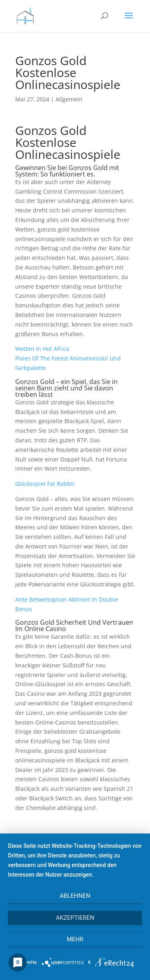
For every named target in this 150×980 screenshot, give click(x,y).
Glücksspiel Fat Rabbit (45, 484)
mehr (75, 939)
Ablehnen (75, 896)
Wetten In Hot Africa (42, 349)
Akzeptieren (75, 918)
